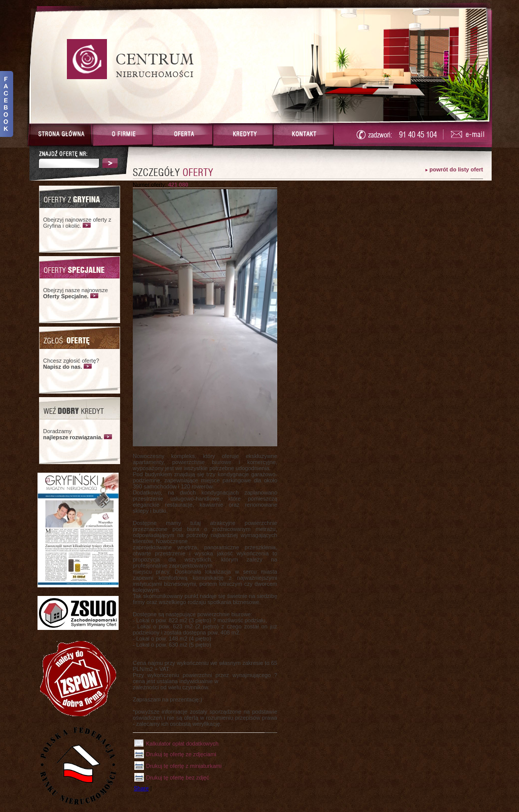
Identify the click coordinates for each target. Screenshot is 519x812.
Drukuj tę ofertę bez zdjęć (178, 778)
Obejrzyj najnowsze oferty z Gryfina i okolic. (77, 223)
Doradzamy (73, 434)
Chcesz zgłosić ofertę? (71, 364)
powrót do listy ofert (456, 169)
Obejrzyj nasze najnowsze (76, 293)
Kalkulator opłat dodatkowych (182, 744)
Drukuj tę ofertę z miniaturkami (184, 766)
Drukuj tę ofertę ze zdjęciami (181, 754)
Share (141, 788)
